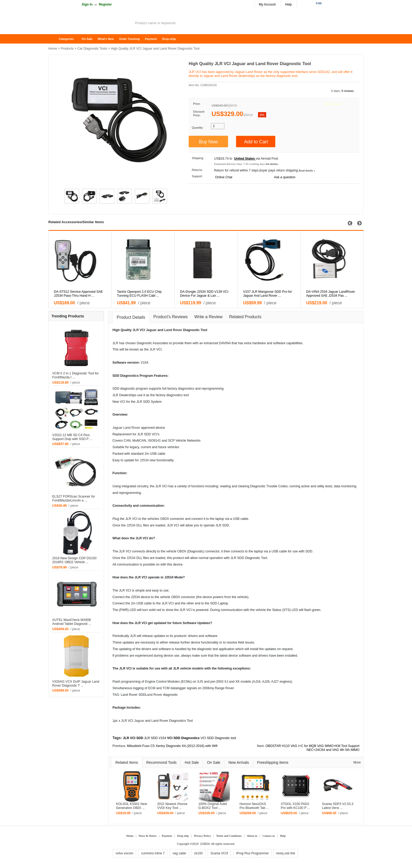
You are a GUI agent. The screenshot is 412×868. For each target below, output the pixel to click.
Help (288, 4)
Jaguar (151, 330)
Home (55, 39)
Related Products (245, 317)
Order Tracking (129, 39)
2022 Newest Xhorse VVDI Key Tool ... (172, 806)
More (357, 762)
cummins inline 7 (153, 853)
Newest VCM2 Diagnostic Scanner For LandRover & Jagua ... (331, 294)
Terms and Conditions (229, 836)
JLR (135, 330)
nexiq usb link (285, 853)
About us (252, 836)
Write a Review (208, 317)
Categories (66, 39)
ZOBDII (205, 844)
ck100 (198, 853)
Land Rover (173, 330)
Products (67, 49)
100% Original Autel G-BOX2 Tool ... (213, 806)
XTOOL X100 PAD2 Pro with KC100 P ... (295, 806)
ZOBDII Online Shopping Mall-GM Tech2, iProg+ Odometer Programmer (90, 24)
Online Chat (223, 177)
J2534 (144, 460)
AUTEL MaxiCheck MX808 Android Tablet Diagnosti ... (72, 622)
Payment (151, 39)
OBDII (164, 519)
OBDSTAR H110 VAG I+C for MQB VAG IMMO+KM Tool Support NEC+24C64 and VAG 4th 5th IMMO (312, 748)
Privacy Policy (202, 836)
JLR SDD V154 (155, 738)
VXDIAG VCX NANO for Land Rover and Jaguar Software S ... (80, 294)
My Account (267, 4)
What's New (106, 39)
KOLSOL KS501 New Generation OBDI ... (131, 806)
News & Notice (148, 836)
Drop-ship (169, 39)
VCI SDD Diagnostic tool (218, 738)
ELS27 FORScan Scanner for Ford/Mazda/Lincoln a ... (74, 498)
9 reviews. (348, 91)
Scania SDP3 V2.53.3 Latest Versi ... (338, 806)
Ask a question (285, 177)
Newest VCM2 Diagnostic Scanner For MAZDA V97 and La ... (268, 294)
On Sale (87, 39)
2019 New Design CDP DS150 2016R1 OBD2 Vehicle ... (74, 560)
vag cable (179, 853)
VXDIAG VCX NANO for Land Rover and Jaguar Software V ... (143, 294)
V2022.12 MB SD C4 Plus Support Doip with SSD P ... (72, 437)
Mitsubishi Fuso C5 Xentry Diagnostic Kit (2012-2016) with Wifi (172, 746)
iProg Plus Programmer (253, 853)
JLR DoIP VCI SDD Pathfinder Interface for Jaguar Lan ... (202, 294)
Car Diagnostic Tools (92, 49)
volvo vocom (124, 853)
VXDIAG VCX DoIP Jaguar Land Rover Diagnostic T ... (76, 684)
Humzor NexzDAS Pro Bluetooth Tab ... (254, 806)
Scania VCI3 (219, 853)
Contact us (269, 836)
